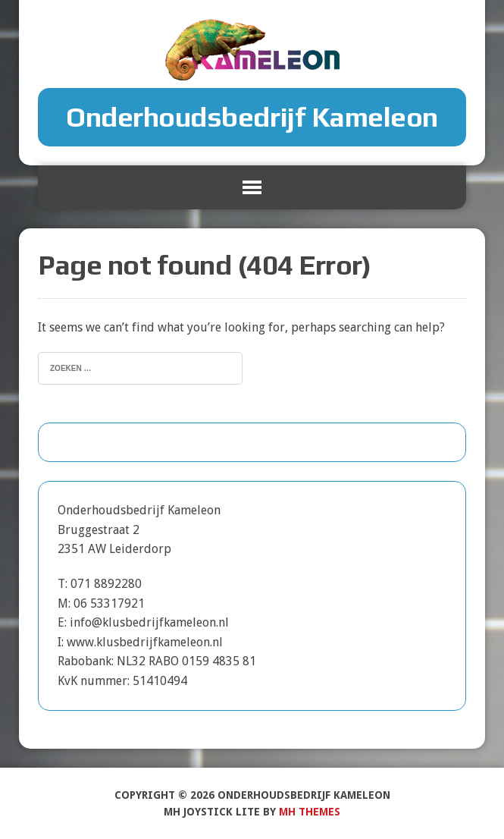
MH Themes (310, 812)
